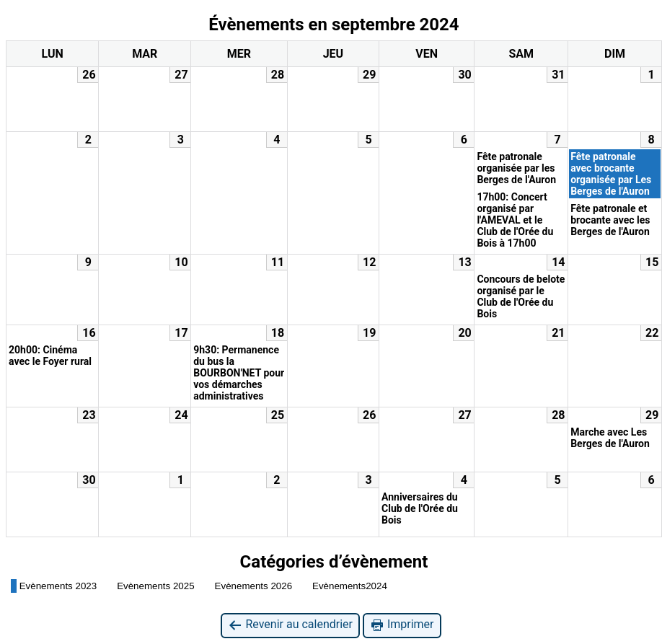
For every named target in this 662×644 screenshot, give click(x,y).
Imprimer (402, 625)
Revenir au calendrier (290, 625)
